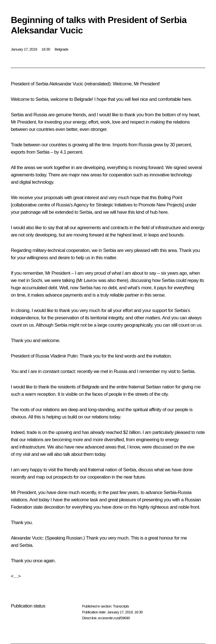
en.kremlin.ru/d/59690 (114, 618)
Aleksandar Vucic (66, 84)
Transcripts (121, 606)
